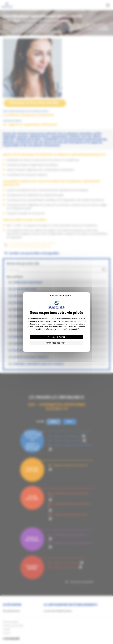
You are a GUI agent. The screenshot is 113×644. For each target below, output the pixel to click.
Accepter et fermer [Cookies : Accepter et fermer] (56, 337)
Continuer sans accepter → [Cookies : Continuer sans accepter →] (61, 295)
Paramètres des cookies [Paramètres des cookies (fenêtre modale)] (56, 343)
